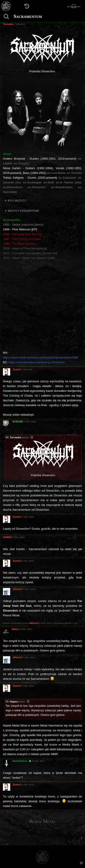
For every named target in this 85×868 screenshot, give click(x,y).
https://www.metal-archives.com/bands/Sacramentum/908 (41, 357)
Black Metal (43, 821)
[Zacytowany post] (32, 438)
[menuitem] (82, 838)
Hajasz (14, 702)
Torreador (16, 437)
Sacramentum (28, 16)
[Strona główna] (6, 6)
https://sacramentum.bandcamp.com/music (37, 362)
